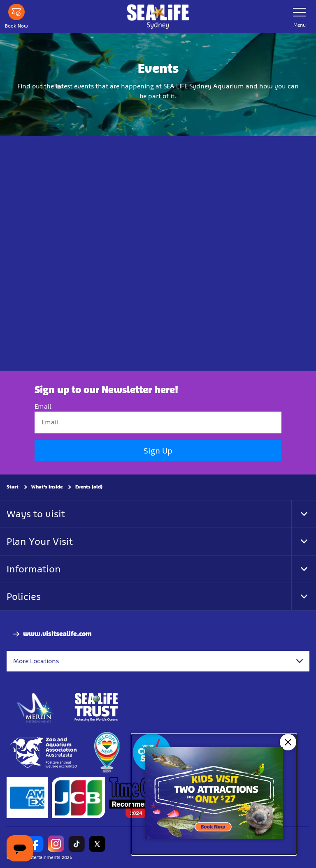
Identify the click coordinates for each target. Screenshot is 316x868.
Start (13, 487)
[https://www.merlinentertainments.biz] (36, 708)
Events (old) (89, 487)
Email (43, 407)
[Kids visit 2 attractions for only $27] (214, 794)
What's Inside (47, 487)
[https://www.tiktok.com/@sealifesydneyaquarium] (77, 844)
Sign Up (158, 451)
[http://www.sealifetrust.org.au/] (96, 708)
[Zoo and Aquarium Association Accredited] (44, 753)
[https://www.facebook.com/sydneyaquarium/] (35, 844)
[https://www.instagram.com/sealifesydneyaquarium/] (56, 844)
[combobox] (158, 661)
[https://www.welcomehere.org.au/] (107, 753)
